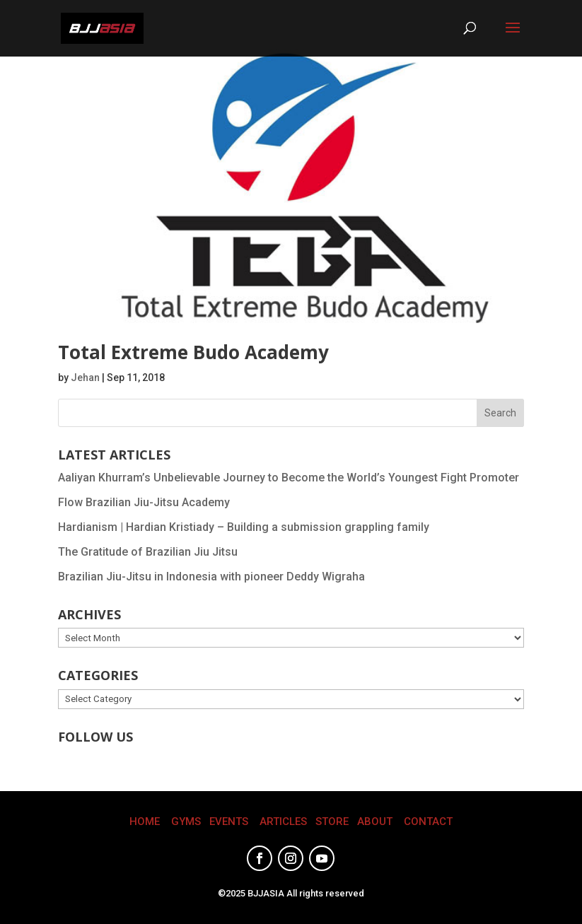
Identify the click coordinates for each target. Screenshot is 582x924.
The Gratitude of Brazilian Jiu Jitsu (148, 552)
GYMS (186, 821)
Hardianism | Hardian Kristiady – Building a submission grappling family (244, 527)
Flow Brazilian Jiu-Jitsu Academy (144, 502)
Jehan (85, 378)
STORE (332, 821)
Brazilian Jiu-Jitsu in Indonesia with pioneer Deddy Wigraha (211, 577)
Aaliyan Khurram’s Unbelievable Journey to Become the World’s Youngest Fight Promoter (289, 478)
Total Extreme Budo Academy (193, 352)
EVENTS (229, 821)
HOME (145, 821)
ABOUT (375, 821)
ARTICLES (283, 821)
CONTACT (428, 821)
